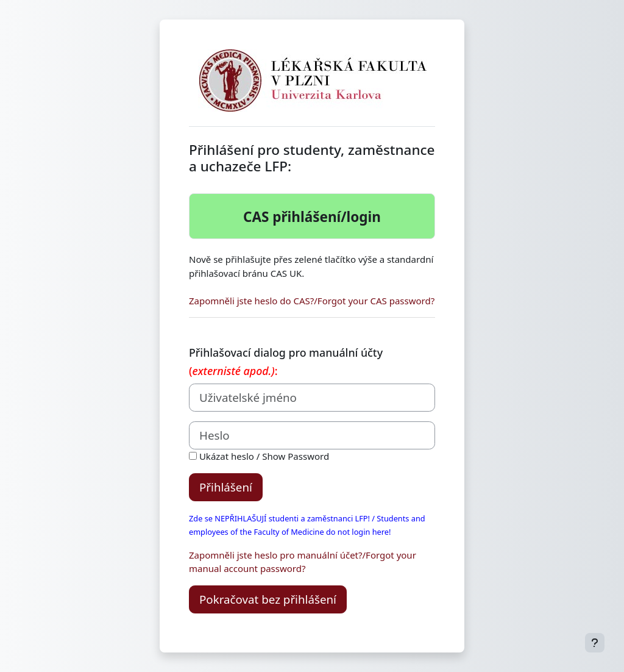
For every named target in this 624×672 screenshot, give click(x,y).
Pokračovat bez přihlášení (268, 599)
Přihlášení (226, 487)
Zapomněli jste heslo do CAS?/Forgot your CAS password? (312, 301)
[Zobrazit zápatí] (595, 643)
